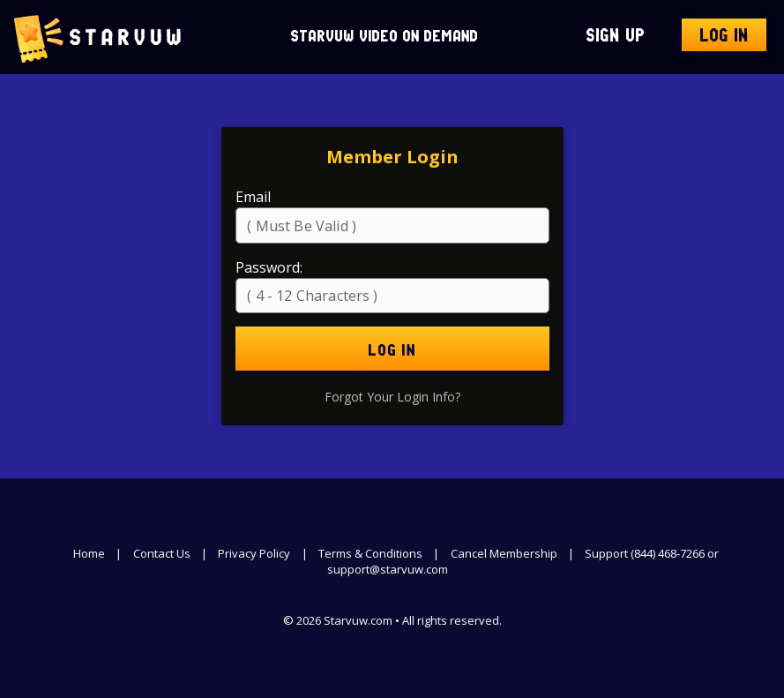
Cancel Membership (504, 553)
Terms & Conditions (370, 553)
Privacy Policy (254, 553)
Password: (269, 267)
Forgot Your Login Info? (392, 397)
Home (89, 553)
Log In (724, 37)
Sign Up (615, 37)
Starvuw (98, 37)
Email (253, 197)
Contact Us (162, 553)
